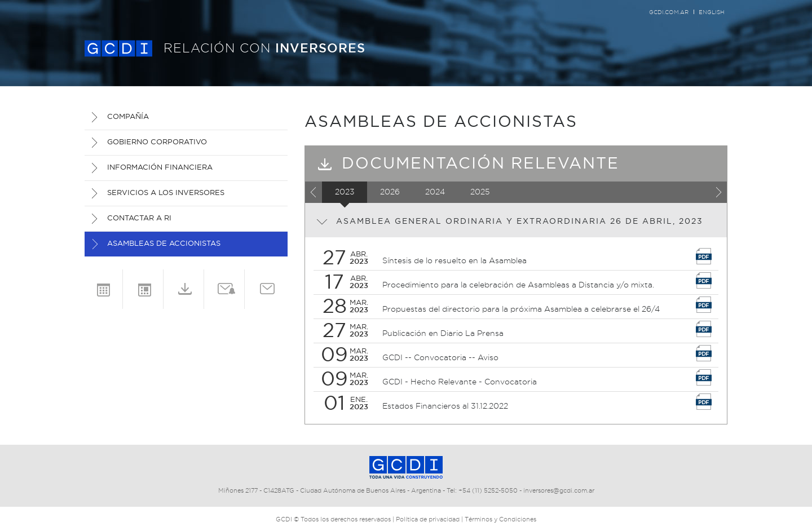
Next (718, 192)
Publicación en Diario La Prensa (443, 334)
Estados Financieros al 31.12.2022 (445, 406)
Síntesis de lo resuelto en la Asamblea (454, 261)
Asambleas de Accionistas (164, 244)
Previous (314, 192)
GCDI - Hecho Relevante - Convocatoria (460, 382)
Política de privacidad (428, 519)
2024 (435, 192)
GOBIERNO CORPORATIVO (157, 142)
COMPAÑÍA (128, 117)
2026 (390, 192)
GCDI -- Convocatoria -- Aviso (440, 358)
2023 (345, 192)
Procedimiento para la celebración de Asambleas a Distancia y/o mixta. (518, 285)
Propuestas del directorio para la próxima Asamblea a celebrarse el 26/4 (521, 309)
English (712, 12)
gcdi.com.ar (669, 12)
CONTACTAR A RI (139, 218)
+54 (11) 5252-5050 (488, 491)
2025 (480, 192)
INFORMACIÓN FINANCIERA (160, 168)
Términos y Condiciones (500, 519)
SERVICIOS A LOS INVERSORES (166, 193)
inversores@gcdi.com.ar (559, 491)
